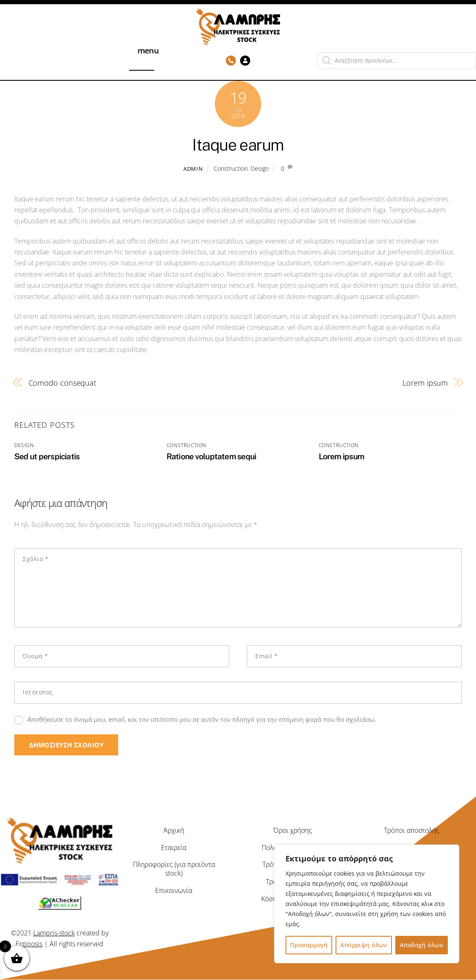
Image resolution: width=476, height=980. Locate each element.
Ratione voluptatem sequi (212, 456)
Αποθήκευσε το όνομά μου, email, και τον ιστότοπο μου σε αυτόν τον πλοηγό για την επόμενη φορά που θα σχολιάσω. (202, 719)
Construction (231, 168)
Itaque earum (238, 145)
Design (260, 168)
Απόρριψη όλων (364, 945)
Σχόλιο (36, 559)
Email (266, 656)
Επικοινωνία (174, 891)
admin (193, 169)
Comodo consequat (63, 383)
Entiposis (29, 944)
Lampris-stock (54, 933)
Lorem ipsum (425, 383)
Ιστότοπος (38, 692)
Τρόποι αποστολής (412, 830)
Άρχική (174, 830)
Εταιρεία (174, 848)
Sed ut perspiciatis (47, 456)
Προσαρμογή (309, 945)
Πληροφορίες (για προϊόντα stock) (174, 869)
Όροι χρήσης (293, 830)
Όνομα (36, 656)
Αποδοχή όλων (422, 945)
